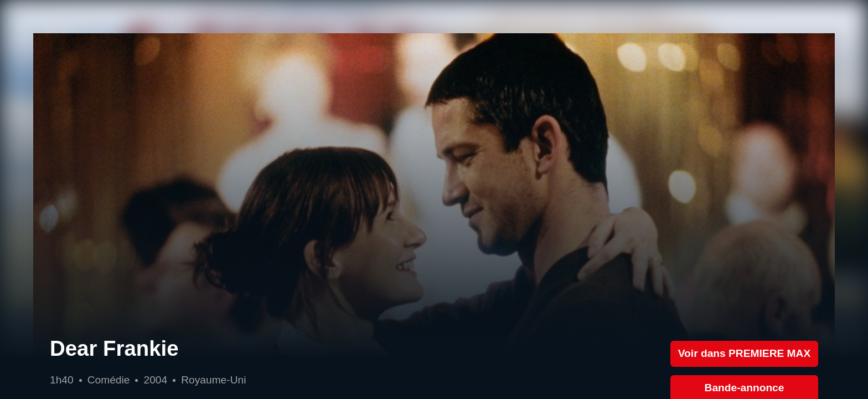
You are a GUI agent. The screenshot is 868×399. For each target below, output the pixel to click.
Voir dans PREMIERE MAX (745, 353)
